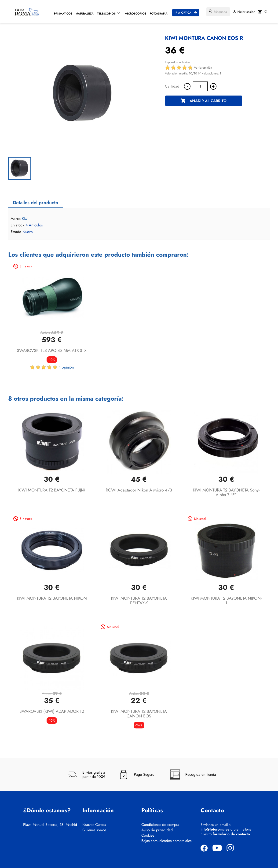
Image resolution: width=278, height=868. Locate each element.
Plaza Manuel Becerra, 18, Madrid (50, 825)
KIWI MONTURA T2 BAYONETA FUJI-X (52, 490)
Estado (16, 232)
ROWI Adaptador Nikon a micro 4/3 (139, 490)
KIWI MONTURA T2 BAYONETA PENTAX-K (139, 601)
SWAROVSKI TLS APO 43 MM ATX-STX (52, 351)
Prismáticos (63, 14)
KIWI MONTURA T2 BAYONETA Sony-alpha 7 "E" (226, 492)
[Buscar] (218, 12)
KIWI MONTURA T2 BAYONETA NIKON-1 (226, 601)
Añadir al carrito (203, 101)
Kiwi (25, 219)
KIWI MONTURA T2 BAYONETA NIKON (52, 598)
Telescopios (106, 14)
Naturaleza (85, 14)
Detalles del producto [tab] (36, 203)
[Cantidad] (200, 86)
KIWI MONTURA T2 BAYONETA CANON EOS (139, 714)
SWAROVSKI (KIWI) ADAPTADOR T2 (52, 711)
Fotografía (159, 14)
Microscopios (135, 14)
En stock (17, 225)
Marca (16, 219)
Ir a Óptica (183, 13)
